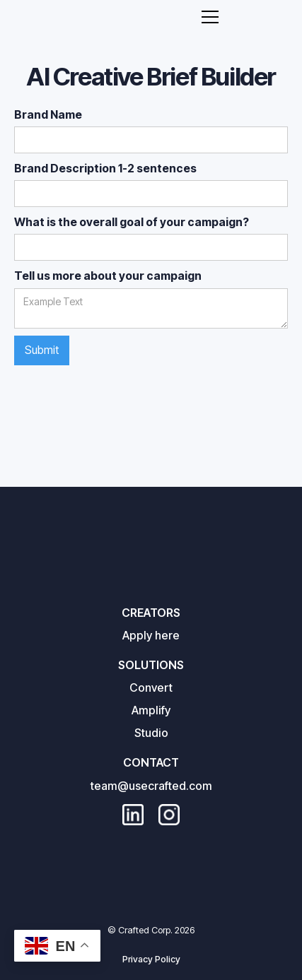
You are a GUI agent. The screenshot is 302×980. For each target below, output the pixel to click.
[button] (210, 17)
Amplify (151, 710)
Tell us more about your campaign (108, 276)
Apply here (151, 635)
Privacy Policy (151, 959)
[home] (133, 17)
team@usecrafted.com (151, 786)
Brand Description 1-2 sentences (105, 168)
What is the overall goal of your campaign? (132, 222)
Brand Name (48, 114)
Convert (151, 687)
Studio (151, 733)
